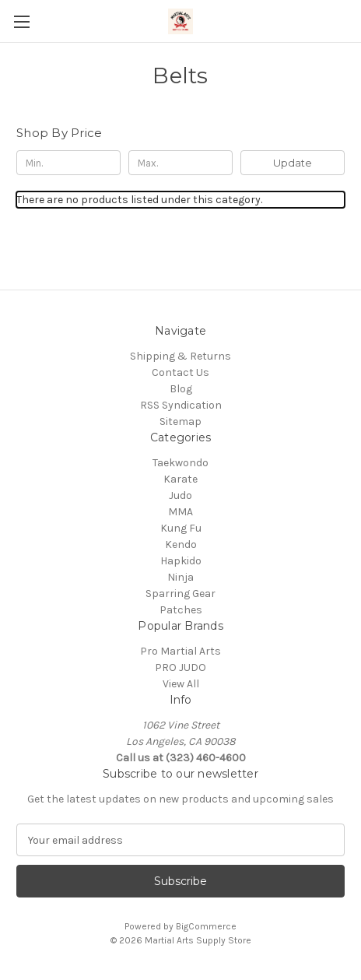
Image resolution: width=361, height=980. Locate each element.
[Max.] (180, 163)
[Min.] (68, 163)
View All (181, 684)
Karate (180, 479)
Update (293, 163)
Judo (180, 495)
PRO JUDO (180, 667)
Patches (181, 610)
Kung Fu (181, 528)
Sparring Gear (180, 594)
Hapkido (181, 561)
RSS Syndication (181, 405)
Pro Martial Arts (180, 651)
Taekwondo (180, 463)
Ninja (180, 577)
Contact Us (180, 372)
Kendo (181, 544)
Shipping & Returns (180, 356)
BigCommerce (206, 926)
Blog (181, 389)
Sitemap (180, 422)
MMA (180, 512)
